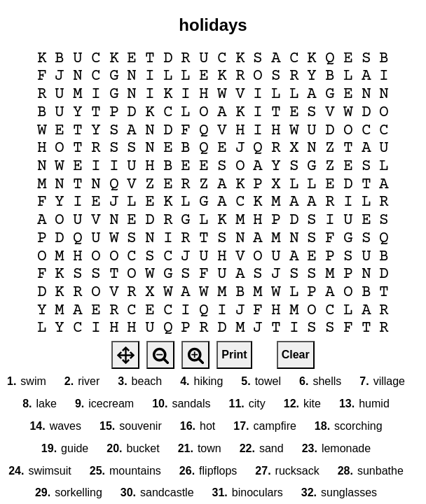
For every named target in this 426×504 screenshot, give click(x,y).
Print (234, 355)
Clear (296, 355)
